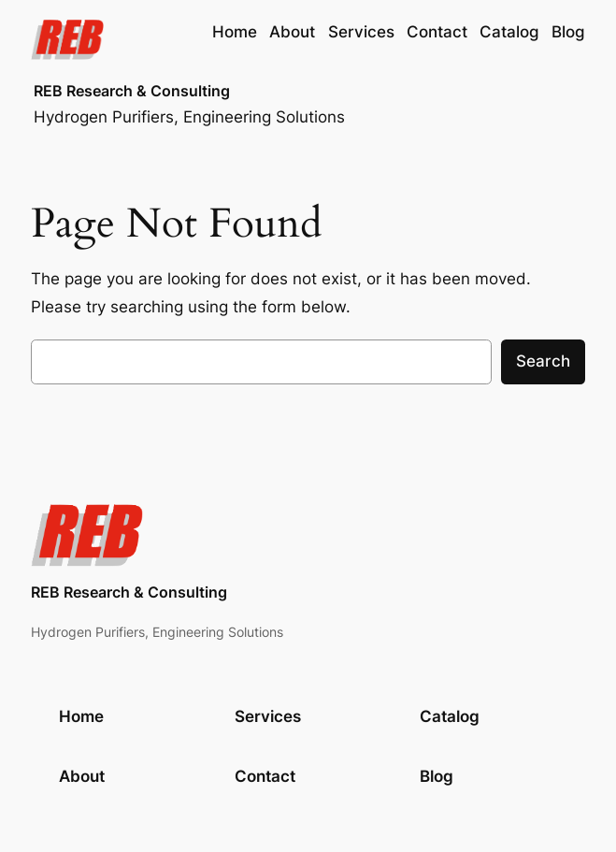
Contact (265, 776)
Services (268, 716)
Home (235, 32)
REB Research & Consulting (132, 91)
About (82, 776)
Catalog (450, 716)
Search (543, 361)
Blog (437, 776)
